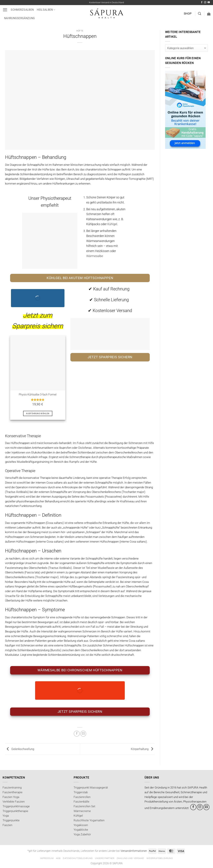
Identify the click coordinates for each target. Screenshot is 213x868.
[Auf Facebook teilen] (77, 734)
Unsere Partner (105, 858)
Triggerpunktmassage (16, 806)
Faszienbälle (81, 802)
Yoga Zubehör (82, 834)
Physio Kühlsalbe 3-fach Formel (38, 395)
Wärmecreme (82, 811)
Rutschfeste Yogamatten (89, 820)
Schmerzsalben (22, 10)
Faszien (7, 825)
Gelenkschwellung (20, 749)
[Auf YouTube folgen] (209, 2)
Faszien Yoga (11, 797)
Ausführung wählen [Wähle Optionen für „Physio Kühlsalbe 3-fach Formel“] (38, 413)
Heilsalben (46, 10)
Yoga (6, 816)
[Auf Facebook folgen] (202, 2)
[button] (5, 10)
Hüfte (80, 31)
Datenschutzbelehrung (78, 858)
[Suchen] (200, 14)
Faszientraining (12, 787)
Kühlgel (78, 816)
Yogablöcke (81, 830)
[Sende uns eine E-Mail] (206, 807)
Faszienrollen (82, 797)
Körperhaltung (143, 749)
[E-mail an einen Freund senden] (83, 734)
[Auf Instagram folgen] (205, 2)
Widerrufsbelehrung (160, 858)
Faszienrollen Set (84, 806)
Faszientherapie (12, 792)
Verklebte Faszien (14, 802)
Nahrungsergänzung (19, 18)
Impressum (47, 858)
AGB (58, 858)
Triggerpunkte (11, 820)
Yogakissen (81, 825)
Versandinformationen (134, 851)
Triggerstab (81, 792)
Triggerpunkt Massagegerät (91, 787)
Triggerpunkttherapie (15, 811)
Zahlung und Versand (130, 858)
